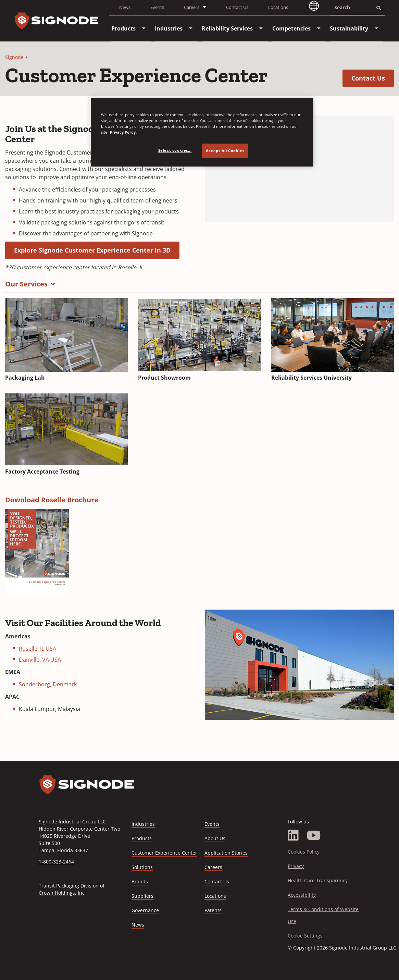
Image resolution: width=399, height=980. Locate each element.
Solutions (142, 867)
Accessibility (302, 895)
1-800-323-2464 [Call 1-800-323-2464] (56, 862)
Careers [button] (192, 7)
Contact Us (237, 7)
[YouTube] (314, 835)
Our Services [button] (26, 284)
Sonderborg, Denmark (48, 684)
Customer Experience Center (164, 853)
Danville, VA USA (40, 660)
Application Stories (226, 853)
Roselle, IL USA (38, 649)
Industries (143, 824)
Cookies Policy (304, 852)
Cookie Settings (305, 936)
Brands (140, 881)
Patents (213, 910)
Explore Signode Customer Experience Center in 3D (97, 250)
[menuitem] (123, 28)
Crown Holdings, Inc (62, 893)
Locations (278, 7)
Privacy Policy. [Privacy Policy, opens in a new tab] (123, 132)
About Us (215, 838)
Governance (145, 910)
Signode (14, 57)
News (125, 7)
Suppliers (142, 896)
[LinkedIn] (293, 835)
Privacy (296, 866)
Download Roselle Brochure (52, 500)
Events (157, 7)
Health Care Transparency (318, 880)
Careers (213, 867)
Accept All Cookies (225, 151)
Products (142, 838)
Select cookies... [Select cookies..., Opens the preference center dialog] (175, 150)
